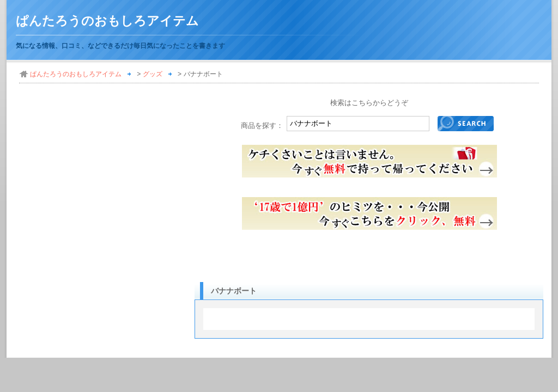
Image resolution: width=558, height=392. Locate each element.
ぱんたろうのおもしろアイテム (107, 21)
